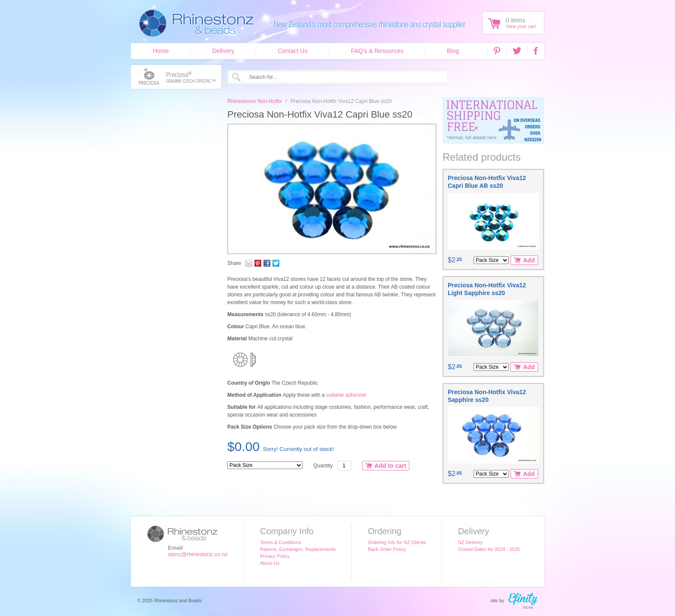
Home (161, 51)
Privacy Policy (275, 556)
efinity (523, 601)
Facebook (536, 51)
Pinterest (497, 51)
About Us (270, 563)
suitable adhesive (346, 395)
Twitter (517, 51)
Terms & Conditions (280, 542)
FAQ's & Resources (377, 51)
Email (249, 263)
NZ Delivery (470, 542)
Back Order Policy (387, 549)
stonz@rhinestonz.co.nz (198, 554)
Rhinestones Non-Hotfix (255, 101)
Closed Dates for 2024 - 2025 (489, 549)
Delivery (223, 51)
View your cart (521, 26)
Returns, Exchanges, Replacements (298, 549)
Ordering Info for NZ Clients (397, 542)
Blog (453, 51)
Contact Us (293, 51)
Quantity (323, 466)
